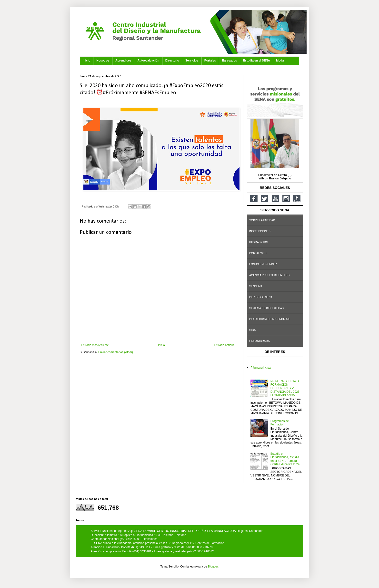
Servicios (192, 61)
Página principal (261, 368)
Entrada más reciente (95, 345)
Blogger (213, 567)
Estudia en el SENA (257, 61)
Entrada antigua (224, 345)
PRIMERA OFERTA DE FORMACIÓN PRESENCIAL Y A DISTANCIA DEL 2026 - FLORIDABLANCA (286, 388)
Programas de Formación (280, 423)
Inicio (86, 61)
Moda (280, 61)
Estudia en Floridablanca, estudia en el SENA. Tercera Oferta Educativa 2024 (285, 459)
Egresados (229, 61)
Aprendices (123, 61)
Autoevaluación (148, 61)
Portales (210, 61)
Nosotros (103, 61)
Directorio (172, 61)
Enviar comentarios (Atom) (116, 352)
